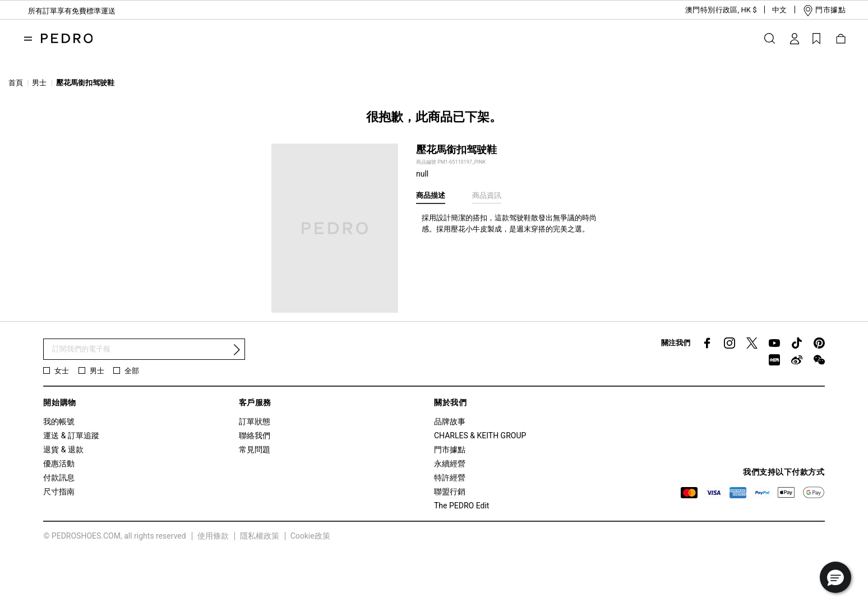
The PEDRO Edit (461, 506)
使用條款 (213, 536)
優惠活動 (59, 464)
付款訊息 (59, 478)
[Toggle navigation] (28, 39)
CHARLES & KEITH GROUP (480, 435)
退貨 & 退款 (63, 450)
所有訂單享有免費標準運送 (72, 11)
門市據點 (450, 450)
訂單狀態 (255, 421)
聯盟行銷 (450, 492)
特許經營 (450, 478)
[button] (712, 10)
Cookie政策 (310, 536)
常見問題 (255, 450)
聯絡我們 (255, 435)
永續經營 (450, 464)
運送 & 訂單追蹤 (71, 435)
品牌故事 (450, 421)
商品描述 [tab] (431, 195)
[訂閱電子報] (144, 349)
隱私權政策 (260, 536)
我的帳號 (59, 421)
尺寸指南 (59, 492)
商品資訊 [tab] (487, 195)
